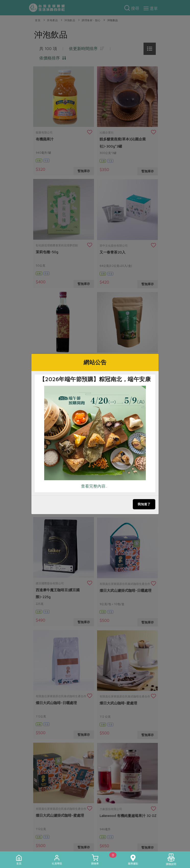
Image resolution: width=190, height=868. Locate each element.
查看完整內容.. (94, 486)
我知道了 (144, 504)
